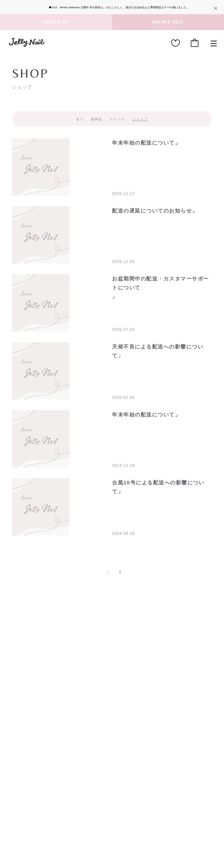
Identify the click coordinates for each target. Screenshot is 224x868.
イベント (118, 119)
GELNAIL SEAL (168, 22)
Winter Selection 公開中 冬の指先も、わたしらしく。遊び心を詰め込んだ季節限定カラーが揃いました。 (125, 7)
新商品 (97, 119)
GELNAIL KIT (56, 22)
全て (80, 119)
